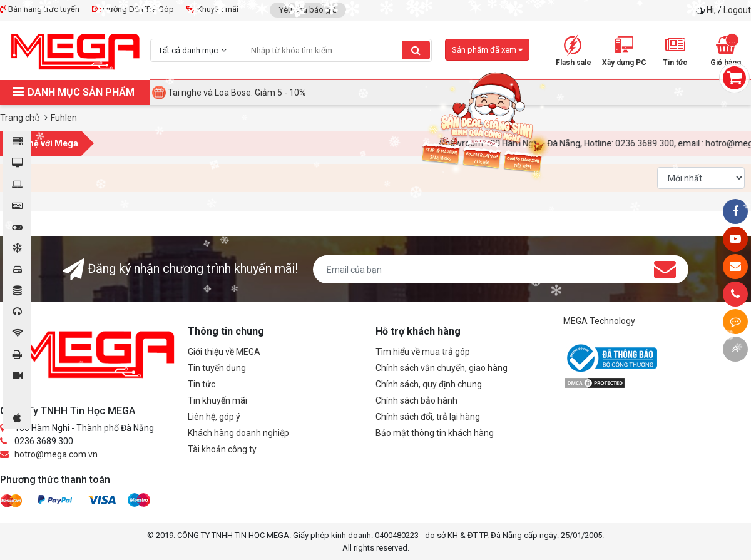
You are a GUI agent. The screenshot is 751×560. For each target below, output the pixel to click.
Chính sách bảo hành (416, 400)
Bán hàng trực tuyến (40, 9)
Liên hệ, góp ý (214, 417)
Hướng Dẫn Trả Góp (133, 9)
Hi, (712, 10)
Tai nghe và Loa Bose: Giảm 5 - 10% (237, 93)
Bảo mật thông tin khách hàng (435, 433)
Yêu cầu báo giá (308, 10)
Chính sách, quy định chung (429, 384)
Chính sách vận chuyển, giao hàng (442, 368)
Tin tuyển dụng (217, 368)
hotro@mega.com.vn (56, 454)
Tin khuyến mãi (217, 400)
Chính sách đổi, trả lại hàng (428, 417)
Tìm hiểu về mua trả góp (423, 352)
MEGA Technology (599, 321)
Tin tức (202, 384)
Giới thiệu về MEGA (224, 352)
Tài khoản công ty (222, 449)
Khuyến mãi (212, 9)
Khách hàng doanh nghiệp (238, 433)
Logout (737, 10)
